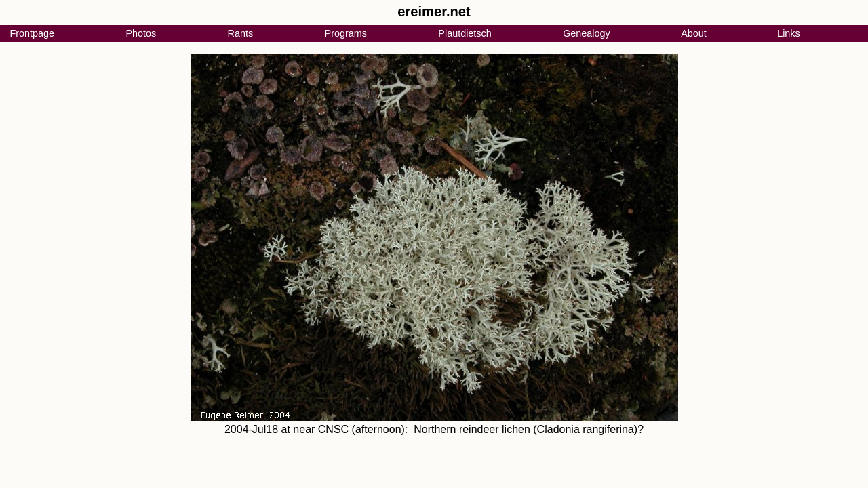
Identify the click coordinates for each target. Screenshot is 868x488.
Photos (141, 33)
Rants (241, 33)
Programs (346, 33)
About (694, 33)
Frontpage (32, 33)
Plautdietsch (465, 33)
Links (789, 33)
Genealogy (587, 33)
